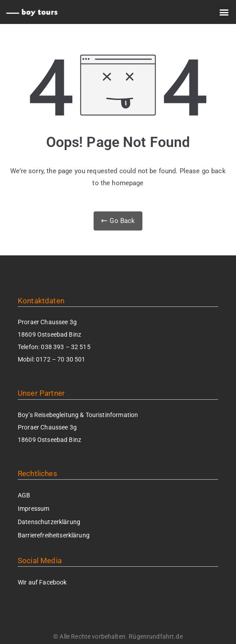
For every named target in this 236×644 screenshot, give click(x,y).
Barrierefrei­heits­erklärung (54, 535)
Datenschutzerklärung (49, 522)
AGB (24, 495)
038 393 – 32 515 (65, 347)
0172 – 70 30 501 (61, 359)
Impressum (33, 509)
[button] (224, 12)
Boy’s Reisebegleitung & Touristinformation (78, 415)
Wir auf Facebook (42, 582)
